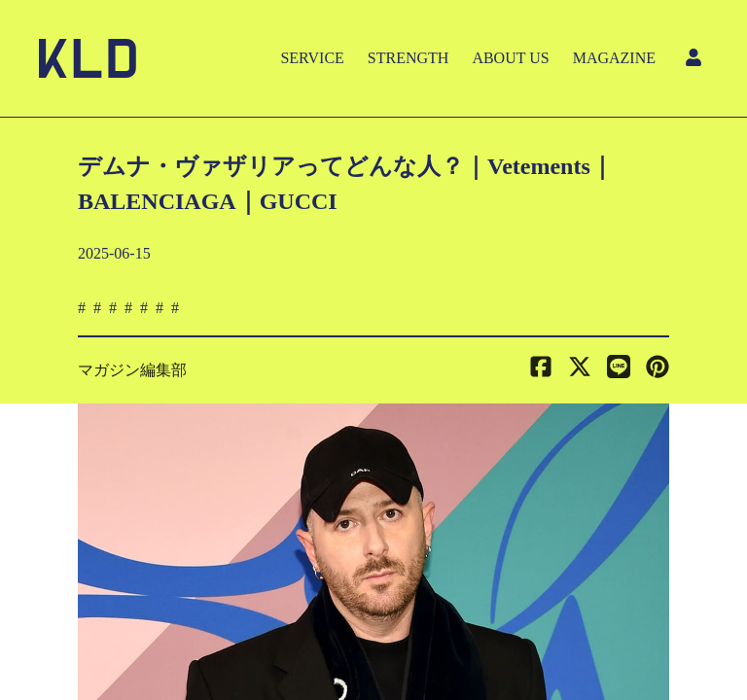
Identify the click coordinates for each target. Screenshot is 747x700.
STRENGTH (409, 58)
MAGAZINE (614, 58)
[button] (658, 370)
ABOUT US (510, 58)
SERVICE (312, 58)
